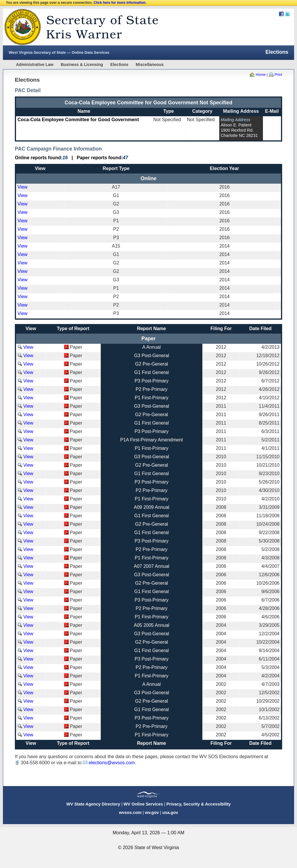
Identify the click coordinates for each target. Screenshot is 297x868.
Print (278, 75)
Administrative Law (35, 65)
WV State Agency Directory (93, 804)
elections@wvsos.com (112, 763)
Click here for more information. (120, 3)
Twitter (287, 14)
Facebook (281, 14)
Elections (119, 65)
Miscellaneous (150, 65)
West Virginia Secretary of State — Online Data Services (59, 52)
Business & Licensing (82, 65)
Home (261, 75)
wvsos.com (130, 812)
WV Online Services (143, 804)
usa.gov (170, 812)
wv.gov (152, 812)
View (22, 187)
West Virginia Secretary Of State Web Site (78, 27)
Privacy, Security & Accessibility (198, 804)
